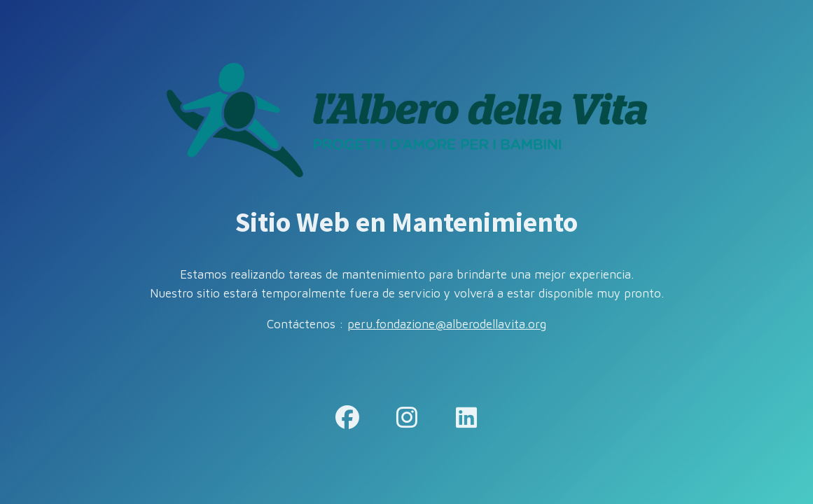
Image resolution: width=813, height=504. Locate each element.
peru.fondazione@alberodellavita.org (447, 324)
